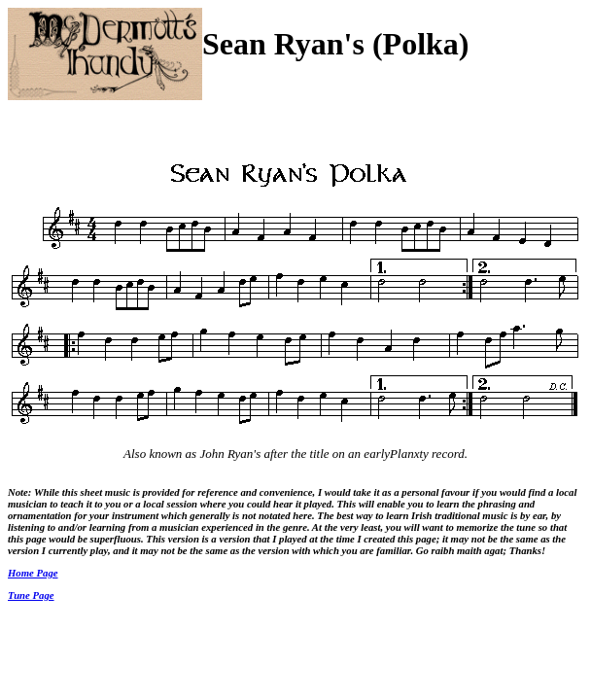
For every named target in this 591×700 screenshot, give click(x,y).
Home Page (33, 573)
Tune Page (31, 595)
